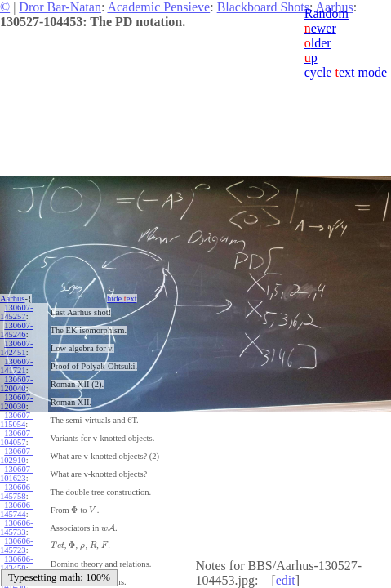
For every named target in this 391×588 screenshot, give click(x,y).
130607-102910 (16, 456)
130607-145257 (16, 312)
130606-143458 (16, 563)
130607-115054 (16, 420)
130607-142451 (16, 348)
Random (327, 13)
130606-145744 (16, 510)
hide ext (122, 298)
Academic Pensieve (158, 7)
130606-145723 (16, 546)
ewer (320, 28)
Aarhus (12, 298)
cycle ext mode (346, 72)
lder (318, 43)
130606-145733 (16, 528)
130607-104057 (16, 438)
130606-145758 (16, 492)
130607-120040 (16, 384)
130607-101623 (16, 474)
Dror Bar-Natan (60, 7)
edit (286, 580)
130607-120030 (16, 402)
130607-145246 (16, 330)
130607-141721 (16, 366)
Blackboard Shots (263, 7)
